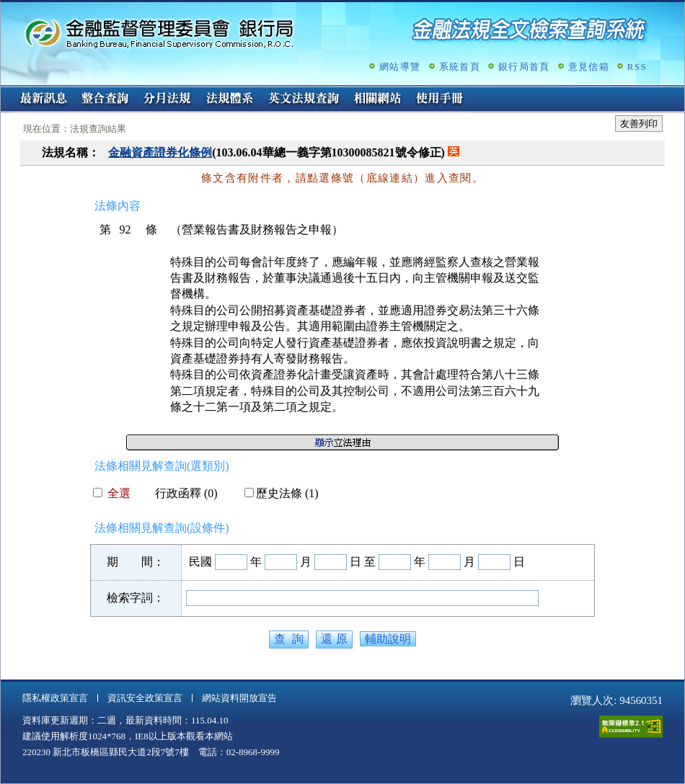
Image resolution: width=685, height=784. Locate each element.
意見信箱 (589, 67)
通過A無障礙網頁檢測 (631, 727)
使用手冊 (440, 99)
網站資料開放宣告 (239, 698)
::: (5, 91)
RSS (637, 67)
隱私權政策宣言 (55, 698)
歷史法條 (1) (282, 493)
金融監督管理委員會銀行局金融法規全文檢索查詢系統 (159, 33)
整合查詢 (105, 99)
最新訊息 (43, 99)
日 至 (363, 562)
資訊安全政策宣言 (145, 698)
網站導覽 (400, 67)
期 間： (136, 562)
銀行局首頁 (524, 67)
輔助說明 (388, 639)
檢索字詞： (136, 598)
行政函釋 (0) (181, 493)
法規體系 (229, 99)
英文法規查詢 (304, 99)
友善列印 (639, 124)
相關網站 (378, 99)
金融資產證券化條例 (160, 152)
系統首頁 (460, 67)
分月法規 (167, 99)
